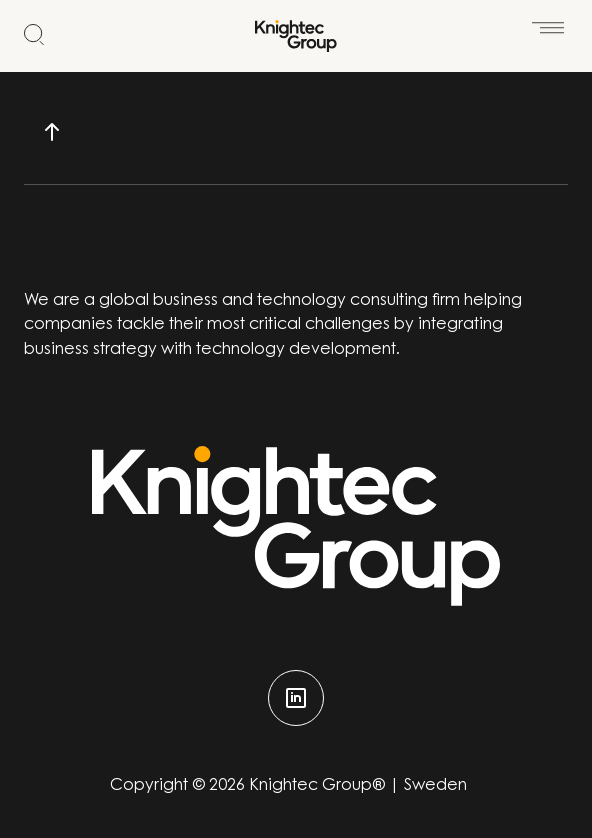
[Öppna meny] (548, 22)
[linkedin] (296, 698)
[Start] (296, 36)
